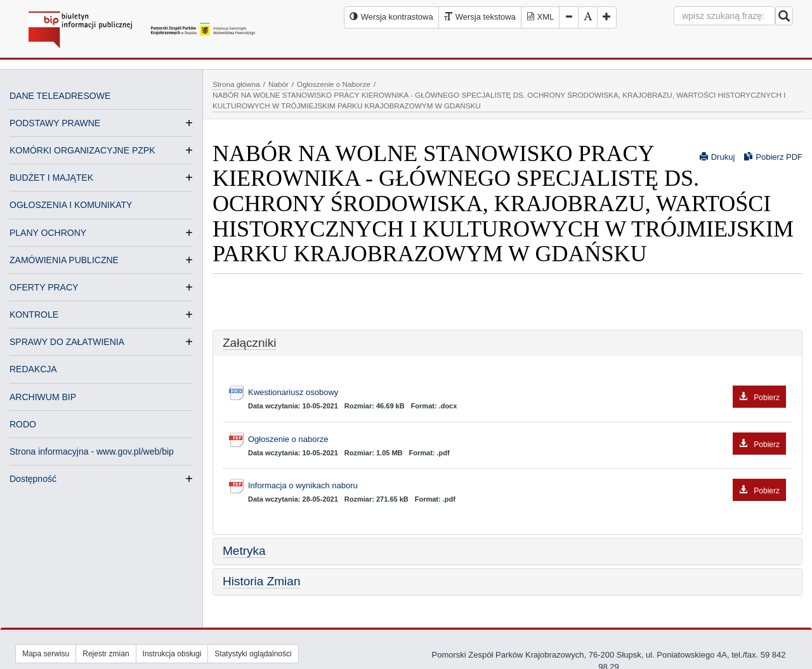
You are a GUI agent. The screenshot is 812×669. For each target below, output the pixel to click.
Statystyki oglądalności (253, 654)
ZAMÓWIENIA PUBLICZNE (64, 260)
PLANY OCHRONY (48, 233)
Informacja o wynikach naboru (517, 486)
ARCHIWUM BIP (43, 397)
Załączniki (249, 343)
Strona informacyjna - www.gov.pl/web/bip (92, 451)
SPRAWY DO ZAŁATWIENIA (67, 342)
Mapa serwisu (46, 654)
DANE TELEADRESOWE (60, 96)
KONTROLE (34, 315)
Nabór (278, 84)
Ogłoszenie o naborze (517, 440)
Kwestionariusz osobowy (517, 393)
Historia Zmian (261, 581)
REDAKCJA (33, 369)
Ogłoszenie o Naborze (334, 84)
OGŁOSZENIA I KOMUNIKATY (71, 205)
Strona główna (236, 84)
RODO (23, 424)
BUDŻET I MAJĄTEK (51, 178)
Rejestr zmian (106, 654)
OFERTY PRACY (44, 287)
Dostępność (33, 479)
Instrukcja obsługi (172, 654)
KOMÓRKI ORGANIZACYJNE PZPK (82, 150)
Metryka (244, 551)
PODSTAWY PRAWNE (55, 123)
